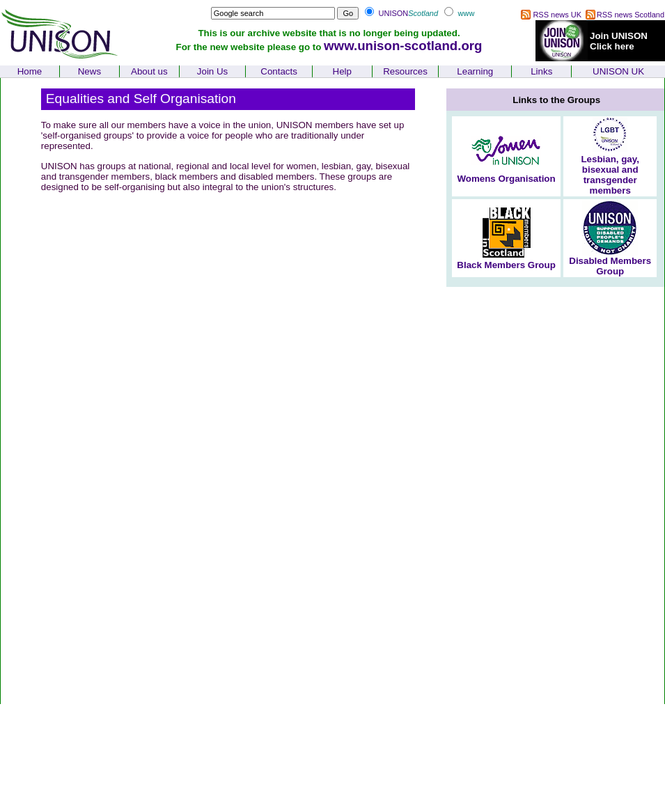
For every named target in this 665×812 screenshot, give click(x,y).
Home (30, 71)
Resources (405, 71)
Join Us (212, 71)
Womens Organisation (506, 179)
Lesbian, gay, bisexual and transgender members (610, 175)
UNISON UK (618, 71)
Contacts (279, 71)
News (89, 71)
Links (541, 71)
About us (149, 71)
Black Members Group (506, 265)
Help (342, 71)
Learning (475, 71)
